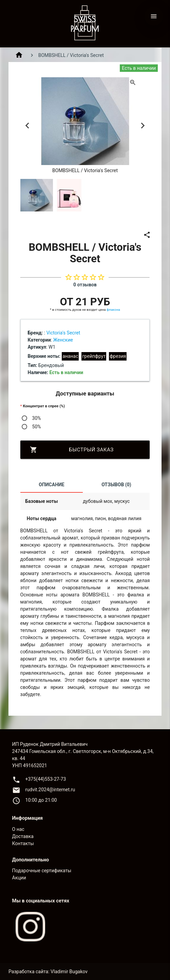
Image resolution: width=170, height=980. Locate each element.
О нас (18, 829)
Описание (51, 485)
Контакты (23, 843)
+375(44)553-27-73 (46, 779)
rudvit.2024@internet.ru (50, 790)
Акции (19, 878)
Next (143, 126)
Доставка (23, 836)
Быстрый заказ (72, 450)
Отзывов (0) (116, 485)
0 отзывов (85, 285)
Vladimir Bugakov (69, 972)
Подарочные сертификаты (42, 871)
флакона (113, 310)
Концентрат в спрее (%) (44, 406)
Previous (27, 126)
